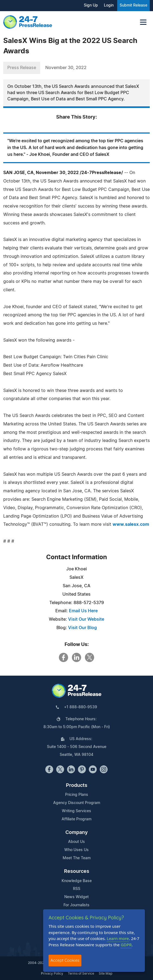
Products (77, 786)
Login (109, 5)
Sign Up (91, 5)
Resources (77, 871)
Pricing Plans (77, 795)
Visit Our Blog (82, 628)
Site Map (106, 973)
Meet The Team (77, 858)
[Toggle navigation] (143, 22)
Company (76, 833)
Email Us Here (83, 611)
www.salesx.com (131, 524)
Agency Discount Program (77, 803)
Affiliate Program (76, 819)
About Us (76, 842)
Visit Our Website (86, 619)
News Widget (76, 897)
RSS (77, 889)
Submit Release (133, 5)
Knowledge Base (77, 881)
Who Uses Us (76, 850)
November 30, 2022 (66, 68)
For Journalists (76, 905)
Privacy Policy (52, 973)
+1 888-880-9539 (81, 707)
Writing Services (76, 811)
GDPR (126, 945)
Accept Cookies (65, 960)
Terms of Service (81, 973)
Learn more (118, 938)
